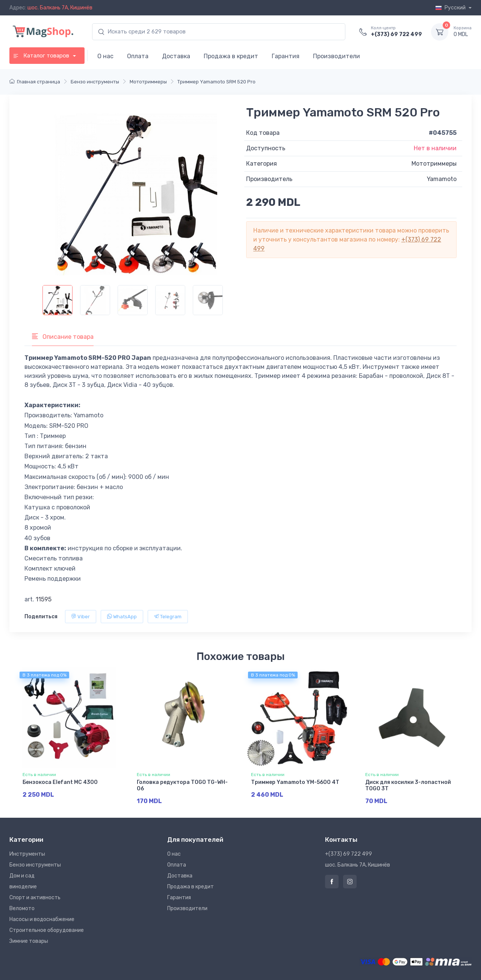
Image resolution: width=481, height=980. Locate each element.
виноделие (23, 887)
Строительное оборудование (47, 930)
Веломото (22, 908)
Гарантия (286, 56)
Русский (451, 8)
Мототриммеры (434, 164)
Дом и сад (22, 876)
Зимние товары (29, 941)
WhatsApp (122, 617)
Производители (337, 56)
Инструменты (27, 854)
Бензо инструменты (35, 865)
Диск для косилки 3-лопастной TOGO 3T (408, 785)
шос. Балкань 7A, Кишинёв (60, 8)
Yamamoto (442, 179)
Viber (81, 617)
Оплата (138, 56)
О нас (105, 56)
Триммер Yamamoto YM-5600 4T (295, 782)
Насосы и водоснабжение (42, 919)
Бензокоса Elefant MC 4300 (60, 782)
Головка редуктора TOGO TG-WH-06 (182, 785)
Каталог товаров (42, 56)
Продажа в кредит (231, 56)
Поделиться (41, 617)
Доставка (176, 56)
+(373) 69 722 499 (396, 34)
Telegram (168, 617)
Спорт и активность (35, 898)
